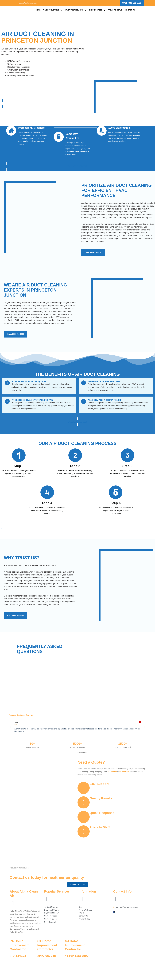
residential (112, 772)
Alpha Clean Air (49, 964)
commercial (124, 772)
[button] (10, 727)
